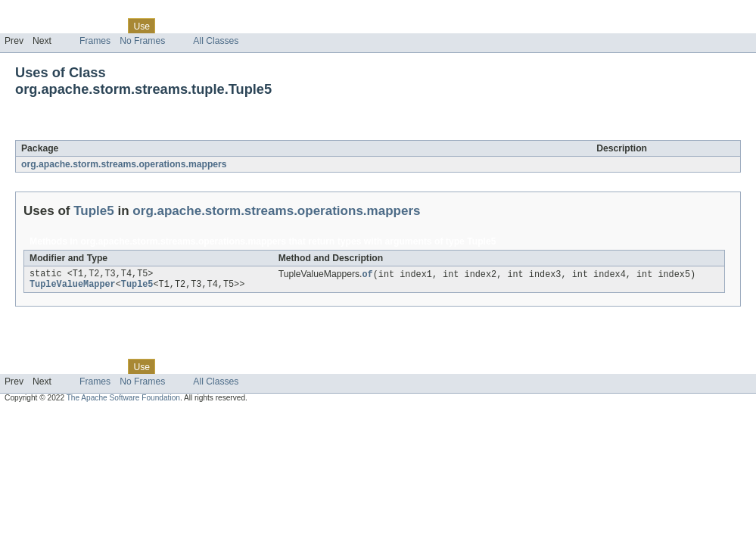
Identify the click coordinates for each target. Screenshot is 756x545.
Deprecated (215, 26)
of (367, 275)
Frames (95, 41)
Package (70, 26)
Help (289, 26)
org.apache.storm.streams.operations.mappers (124, 164)
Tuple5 (118, 132)
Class (108, 26)
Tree (173, 26)
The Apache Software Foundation (123, 401)
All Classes (216, 41)
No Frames (142, 41)
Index (259, 26)
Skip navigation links (42, 13)
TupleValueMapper (73, 287)
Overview (24, 26)
